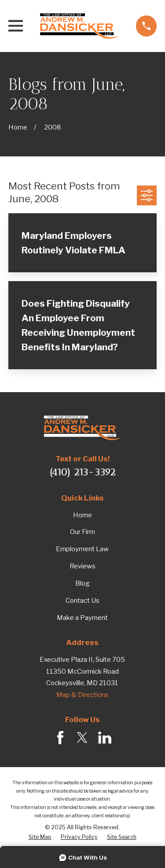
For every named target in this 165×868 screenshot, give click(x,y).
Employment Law (82, 549)
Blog (82, 583)
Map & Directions (82, 695)
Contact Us (82, 601)
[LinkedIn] (105, 738)
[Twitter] (82, 738)
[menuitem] (40, 837)
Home (82, 515)
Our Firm (82, 532)
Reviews (82, 566)
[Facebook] (60, 738)
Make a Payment (82, 618)
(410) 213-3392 (82, 472)
